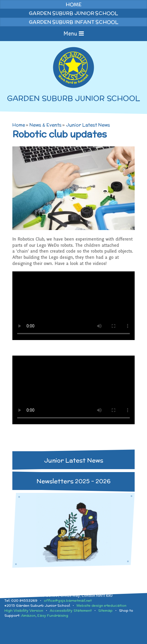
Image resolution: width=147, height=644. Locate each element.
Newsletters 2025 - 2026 (73, 481)
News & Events (45, 125)
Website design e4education (101, 605)
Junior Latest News (88, 125)
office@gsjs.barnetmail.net (68, 600)
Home (19, 125)
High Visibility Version (24, 610)
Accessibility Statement (71, 610)
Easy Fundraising (53, 615)
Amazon (28, 615)
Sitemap (105, 610)
